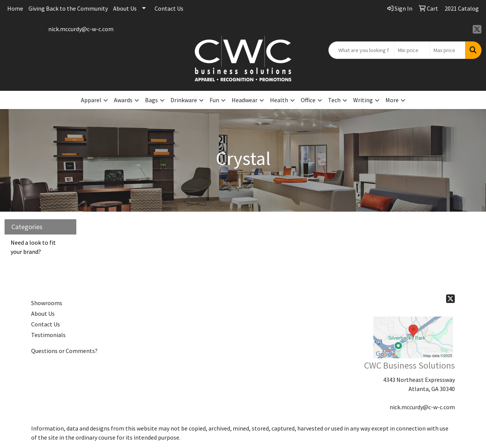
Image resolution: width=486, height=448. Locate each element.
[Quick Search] (361, 50)
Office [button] (308, 100)
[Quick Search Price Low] (412, 50)
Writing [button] (363, 100)
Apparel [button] (91, 100)
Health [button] (279, 100)
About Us (125, 8)
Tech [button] (334, 100)
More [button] (392, 100)
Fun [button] (214, 100)
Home (15, 8)
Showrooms (47, 303)
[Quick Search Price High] (447, 50)
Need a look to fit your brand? (33, 247)
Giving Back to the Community (68, 8)
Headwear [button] (245, 100)
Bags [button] (151, 100)
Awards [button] (123, 100)
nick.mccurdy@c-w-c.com (81, 29)
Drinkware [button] (184, 100)
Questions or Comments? (64, 351)
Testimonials (48, 335)
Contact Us (169, 8)
